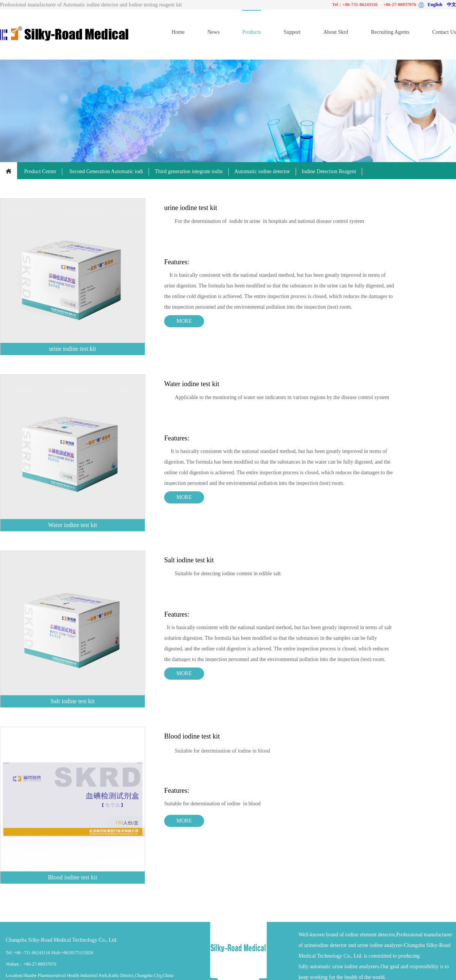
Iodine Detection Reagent (329, 171)
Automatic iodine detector (262, 171)
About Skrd (336, 32)
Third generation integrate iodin (188, 171)
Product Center (40, 171)
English (437, 5)
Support (292, 32)
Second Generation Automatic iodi (106, 171)
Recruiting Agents (390, 32)
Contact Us (444, 32)
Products (252, 32)
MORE (184, 321)
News (214, 32)
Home (178, 32)
